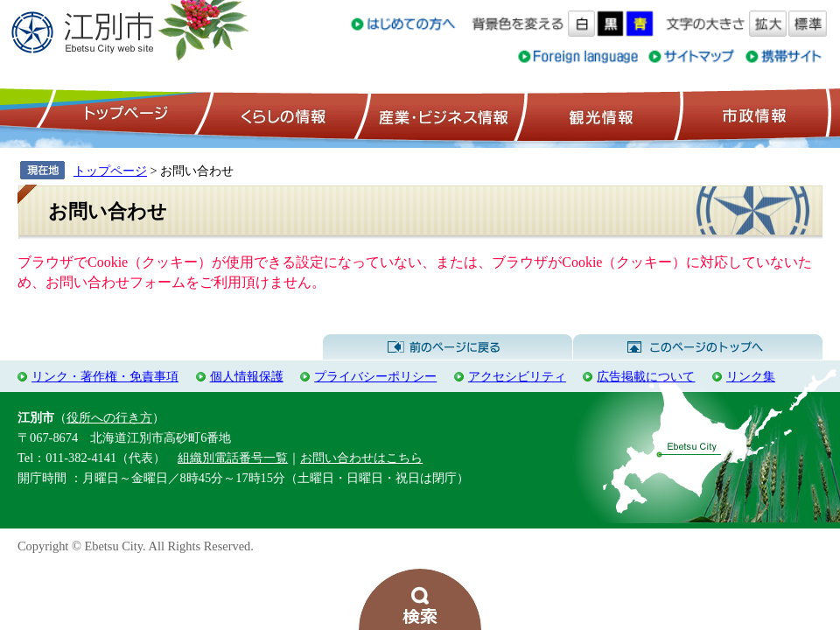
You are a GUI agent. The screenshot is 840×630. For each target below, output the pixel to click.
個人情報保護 (247, 376)
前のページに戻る (448, 347)
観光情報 (599, 115)
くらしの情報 (282, 115)
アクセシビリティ (517, 376)
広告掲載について (646, 376)
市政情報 (752, 115)
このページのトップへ (698, 347)
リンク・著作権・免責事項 (105, 376)
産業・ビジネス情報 (440, 115)
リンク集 (751, 376)
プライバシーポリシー (375, 376)
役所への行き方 (109, 417)
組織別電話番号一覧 (233, 458)
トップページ (123, 115)
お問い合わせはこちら (361, 458)
